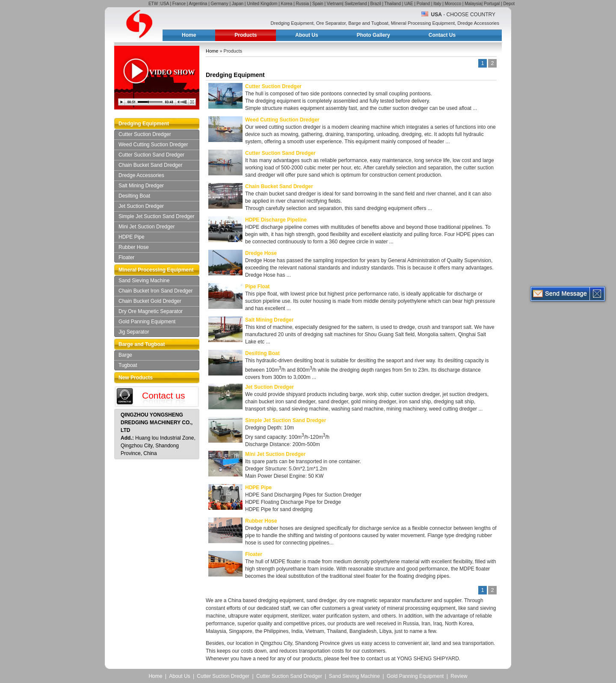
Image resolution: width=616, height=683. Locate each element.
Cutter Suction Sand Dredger (151, 155)
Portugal (492, 4)
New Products (136, 378)
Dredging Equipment (144, 124)
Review (459, 676)
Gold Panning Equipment (147, 322)
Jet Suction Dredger (141, 206)
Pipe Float (257, 287)
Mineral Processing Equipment (156, 270)
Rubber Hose (134, 247)
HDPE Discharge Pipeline (276, 220)
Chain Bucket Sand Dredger (150, 165)
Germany (220, 4)
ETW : (154, 4)
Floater (126, 257)
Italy (437, 4)
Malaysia (473, 4)
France (179, 4)
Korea (287, 4)
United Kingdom (262, 4)
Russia (302, 4)
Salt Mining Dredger (141, 186)
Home (189, 35)
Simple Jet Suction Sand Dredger (156, 216)
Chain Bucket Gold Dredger (150, 301)
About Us (307, 35)
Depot (509, 4)
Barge (125, 355)
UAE (409, 4)
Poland (423, 4)
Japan (238, 4)
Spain (318, 4)
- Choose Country (463, 15)
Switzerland (356, 4)
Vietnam (335, 4)
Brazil (376, 4)
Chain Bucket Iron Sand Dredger (155, 291)
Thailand (393, 4)
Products (246, 35)
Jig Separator (134, 332)
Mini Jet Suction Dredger (147, 227)
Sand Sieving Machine (144, 281)
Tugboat (128, 365)
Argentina (198, 4)
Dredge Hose (261, 253)
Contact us (163, 395)
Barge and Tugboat (142, 344)
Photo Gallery (373, 35)
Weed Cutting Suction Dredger (153, 145)
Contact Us (442, 35)
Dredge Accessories (141, 175)
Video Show (172, 72)
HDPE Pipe (132, 237)
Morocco (453, 4)
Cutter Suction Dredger (145, 134)
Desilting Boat (134, 196)
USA (165, 4)
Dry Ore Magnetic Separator (151, 311)
